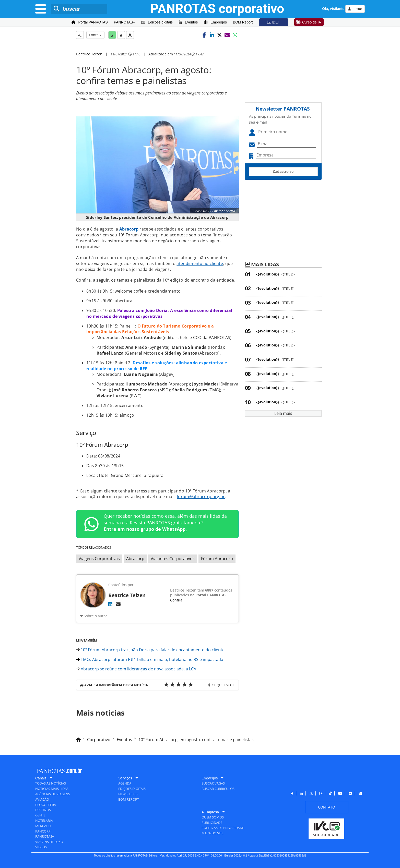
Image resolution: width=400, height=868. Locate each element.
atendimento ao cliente (200, 263)
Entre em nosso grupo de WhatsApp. (145, 529)
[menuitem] (90, 22)
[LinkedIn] (110, 604)
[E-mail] (118, 604)
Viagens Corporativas (99, 559)
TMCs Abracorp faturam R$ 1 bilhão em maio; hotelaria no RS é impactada (150, 659)
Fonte (95, 35)
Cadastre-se (283, 171)
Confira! (177, 600)
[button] (204, 35)
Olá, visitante (333, 9)
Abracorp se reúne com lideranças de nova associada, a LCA (136, 669)
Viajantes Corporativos (173, 559)
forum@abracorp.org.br (201, 497)
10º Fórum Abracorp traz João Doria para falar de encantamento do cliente (150, 650)
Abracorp (129, 229)
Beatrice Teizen (89, 54)
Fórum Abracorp (217, 559)
